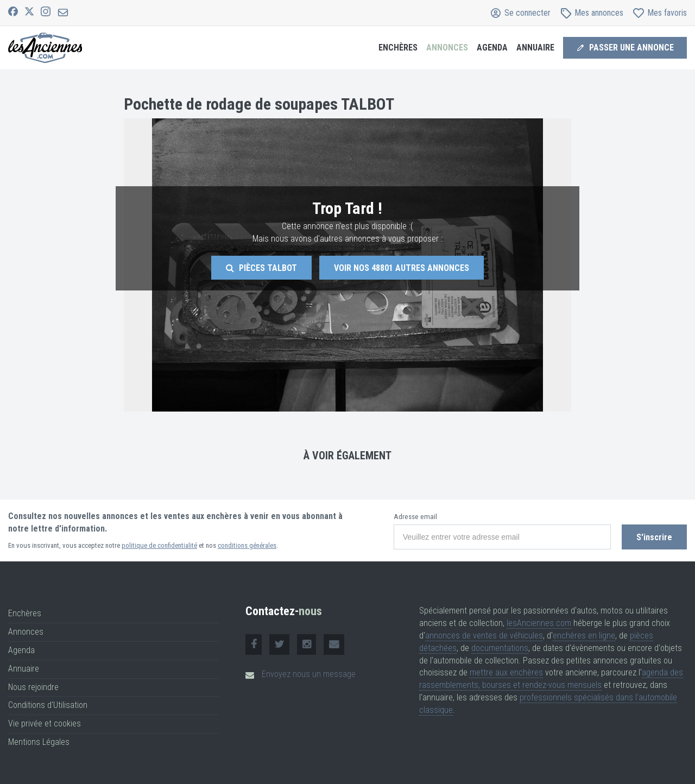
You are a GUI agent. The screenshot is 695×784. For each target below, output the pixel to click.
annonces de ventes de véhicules (484, 636)
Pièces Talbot (261, 268)
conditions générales (247, 545)
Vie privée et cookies (45, 723)
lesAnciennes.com (539, 623)
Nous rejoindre (33, 687)
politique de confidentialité (159, 545)
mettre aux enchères (506, 672)
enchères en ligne (584, 636)
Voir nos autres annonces (402, 268)
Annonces (447, 48)
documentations (500, 648)
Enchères (398, 48)
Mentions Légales (39, 742)
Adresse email (415, 517)
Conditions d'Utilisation (48, 705)
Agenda (492, 48)
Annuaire (535, 48)
